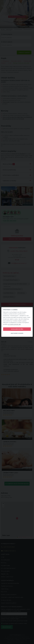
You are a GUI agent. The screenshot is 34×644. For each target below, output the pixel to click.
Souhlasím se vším (17, 329)
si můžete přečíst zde (14, 324)
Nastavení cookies (17, 333)
